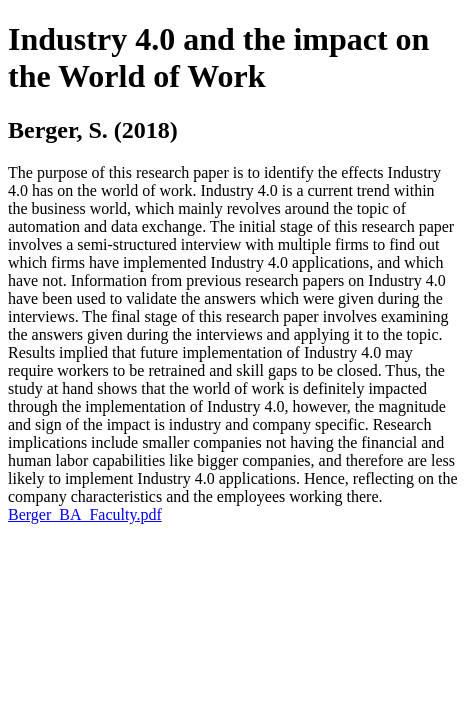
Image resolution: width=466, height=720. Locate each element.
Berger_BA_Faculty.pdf (85, 514)
